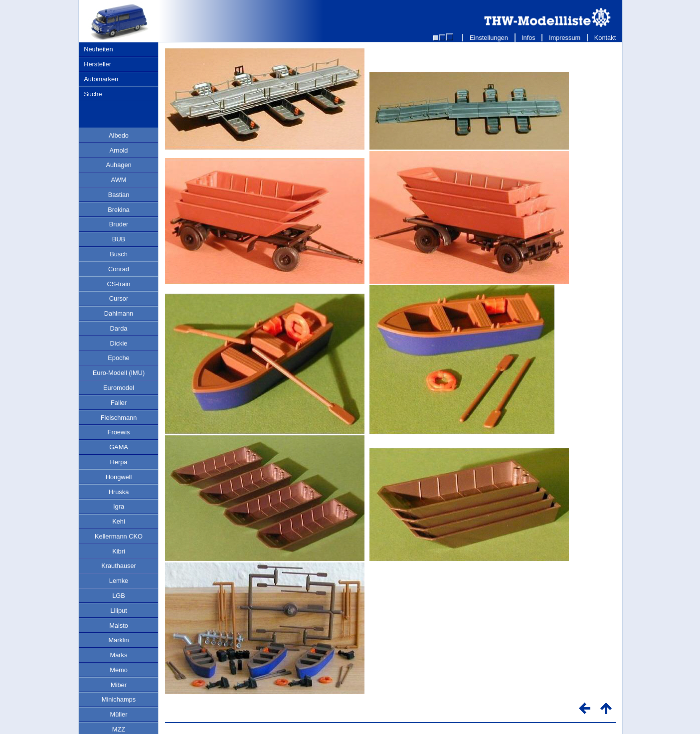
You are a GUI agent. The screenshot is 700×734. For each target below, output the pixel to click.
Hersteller (97, 64)
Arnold (119, 150)
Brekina (118, 210)
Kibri (119, 551)
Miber (119, 685)
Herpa (119, 462)
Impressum (565, 38)
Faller (119, 403)
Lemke (119, 581)
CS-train (119, 284)
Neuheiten (98, 49)
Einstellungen (489, 38)
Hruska (119, 492)
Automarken (101, 79)
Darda (119, 328)
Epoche (118, 358)
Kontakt (605, 38)
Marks (119, 655)
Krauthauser (119, 566)
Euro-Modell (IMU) (119, 373)
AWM (119, 180)
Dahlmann (119, 313)
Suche (93, 94)
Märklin (118, 640)
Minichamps (119, 699)
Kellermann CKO (119, 536)
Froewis (119, 432)
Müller (119, 714)
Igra (119, 506)
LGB (119, 596)
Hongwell (119, 477)
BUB (119, 239)
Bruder (119, 224)
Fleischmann (119, 418)
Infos (529, 38)
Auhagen (118, 165)
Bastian (119, 195)
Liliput (118, 611)
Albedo (119, 135)
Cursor (119, 298)
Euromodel (119, 388)
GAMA (119, 447)
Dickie (119, 343)
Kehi (119, 521)
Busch (119, 254)
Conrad (119, 269)
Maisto (119, 626)
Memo (119, 670)
